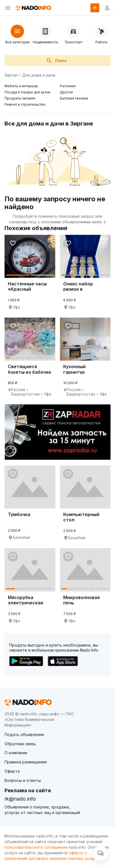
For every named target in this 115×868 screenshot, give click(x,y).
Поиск (56, 61)
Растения (68, 86)
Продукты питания (20, 98)
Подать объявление (24, 735)
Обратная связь (20, 744)
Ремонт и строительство (25, 104)
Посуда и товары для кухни (27, 92)
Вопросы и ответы (23, 780)
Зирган (11, 75)
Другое (66, 92)
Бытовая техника (74, 98)
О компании (16, 753)
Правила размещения (26, 762)
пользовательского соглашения (36, 847)
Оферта (12, 771)
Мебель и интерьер (21, 86)
